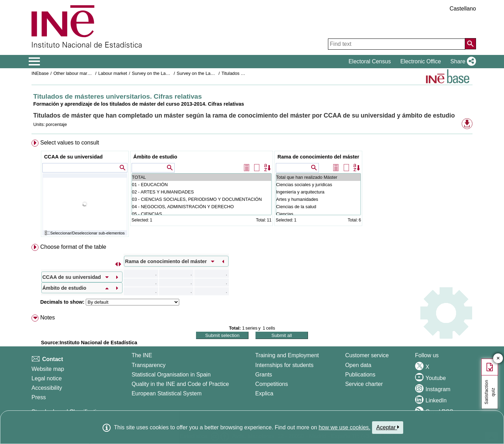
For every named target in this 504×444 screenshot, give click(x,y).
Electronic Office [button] (421, 61)
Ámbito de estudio (155, 157)
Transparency (149, 365)
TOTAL (202, 177)
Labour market (113, 73)
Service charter (364, 384)
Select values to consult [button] (70, 143)
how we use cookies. (344, 427)
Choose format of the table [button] (73, 247)
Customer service (367, 355)
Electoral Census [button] (370, 61)
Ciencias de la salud (318, 207)
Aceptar (388, 427)
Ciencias (318, 214)
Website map (48, 369)
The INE (142, 355)
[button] (462, 62)
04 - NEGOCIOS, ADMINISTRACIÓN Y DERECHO (202, 207)
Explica (264, 393)
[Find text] (397, 44)
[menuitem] (252, 190)
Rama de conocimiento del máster (318, 157)
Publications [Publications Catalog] (360, 375)
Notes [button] (48, 318)
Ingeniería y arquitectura (318, 192)
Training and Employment (287, 355)
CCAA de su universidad (73, 157)
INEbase (40, 73)
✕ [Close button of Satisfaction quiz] (498, 358)
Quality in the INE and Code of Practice (180, 384)
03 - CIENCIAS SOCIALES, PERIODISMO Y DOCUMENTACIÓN (202, 199)
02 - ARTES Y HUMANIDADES (202, 192)
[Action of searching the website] (470, 44)
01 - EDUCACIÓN (202, 185)
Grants (264, 375)
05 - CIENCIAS (202, 214)
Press (39, 397)
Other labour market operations (85, 73)
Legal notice (47, 378)
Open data (358, 365)
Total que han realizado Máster (318, 177)
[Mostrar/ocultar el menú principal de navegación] (34, 62)
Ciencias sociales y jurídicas (318, 185)
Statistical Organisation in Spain (171, 375)
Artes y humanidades (318, 199)
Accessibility (47, 388)
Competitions (271, 384)
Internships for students (284, 365)
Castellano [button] (463, 9)
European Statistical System (167, 393)
